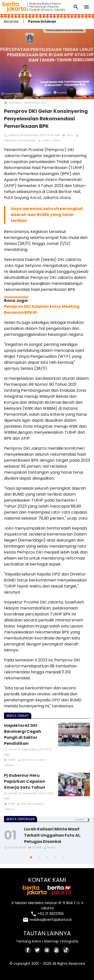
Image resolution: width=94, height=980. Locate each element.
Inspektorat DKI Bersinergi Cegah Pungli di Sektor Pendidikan (23, 734)
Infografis (70, 941)
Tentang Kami (28, 941)
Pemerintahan (42, 21)
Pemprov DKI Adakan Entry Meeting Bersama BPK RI (42, 309)
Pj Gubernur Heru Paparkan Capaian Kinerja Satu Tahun (25, 781)
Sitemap (51, 941)
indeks (80, 819)
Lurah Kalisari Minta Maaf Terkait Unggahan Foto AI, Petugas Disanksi (52, 835)
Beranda (11, 21)
